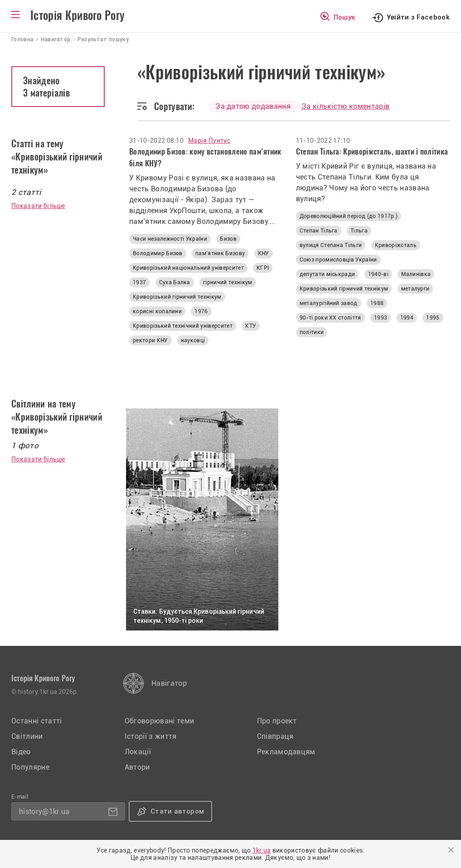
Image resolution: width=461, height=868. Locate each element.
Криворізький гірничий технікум (177, 297)
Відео (21, 752)
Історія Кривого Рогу (78, 15)
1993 (381, 318)
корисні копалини (157, 311)
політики (312, 332)
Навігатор (169, 683)
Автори (137, 767)
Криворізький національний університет (188, 268)
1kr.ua (262, 850)
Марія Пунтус (209, 141)
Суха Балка (175, 282)
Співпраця (275, 736)
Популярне (30, 767)
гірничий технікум (228, 282)
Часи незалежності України (170, 239)
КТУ (251, 326)
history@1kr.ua (44, 812)
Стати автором (177, 811)
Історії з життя (151, 736)
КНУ (264, 253)
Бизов (228, 239)
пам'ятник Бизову (220, 253)
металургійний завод (329, 303)
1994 (407, 318)
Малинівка (416, 274)
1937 (139, 282)
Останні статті (36, 721)
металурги (415, 289)
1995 (433, 318)
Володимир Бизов (158, 253)
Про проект (277, 721)
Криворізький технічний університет (183, 326)
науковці (193, 340)
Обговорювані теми (159, 721)
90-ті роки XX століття (330, 318)
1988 (377, 303)
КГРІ (263, 268)
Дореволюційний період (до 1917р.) (349, 216)
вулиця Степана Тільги (331, 245)
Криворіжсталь (396, 245)
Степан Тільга (319, 231)
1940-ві (378, 274)
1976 (201, 311)
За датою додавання (253, 106)
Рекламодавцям (286, 752)
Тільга (359, 231)
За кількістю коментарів (345, 106)
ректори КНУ (150, 340)
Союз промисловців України (338, 260)
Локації (138, 752)
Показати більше (38, 206)
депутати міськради (328, 274)
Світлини (27, 736)
